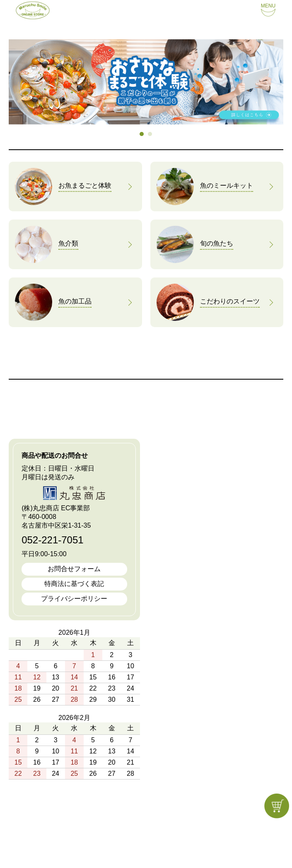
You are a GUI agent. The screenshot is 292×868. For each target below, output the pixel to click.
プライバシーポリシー (74, 599)
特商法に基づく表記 (74, 584)
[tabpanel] (146, 82)
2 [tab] (150, 134)
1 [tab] (142, 134)
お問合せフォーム (74, 569)
